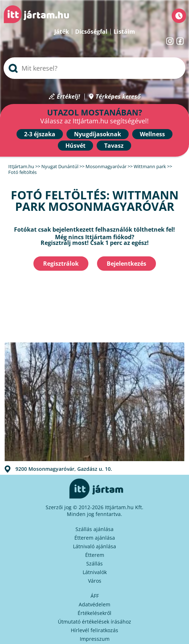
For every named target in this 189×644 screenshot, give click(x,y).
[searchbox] (94, 68)
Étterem (95, 555)
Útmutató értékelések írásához (94, 622)
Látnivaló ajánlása (94, 546)
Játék (62, 32)
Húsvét (75, 146)
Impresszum (95, 639)
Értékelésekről (94, 613)
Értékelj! (68, 97)
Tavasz (114, 146)
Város (95, 581)
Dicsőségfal (91, 32)
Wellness (152, 134)
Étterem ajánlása (95, 538)
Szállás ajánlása (94, 529)
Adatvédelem (94, 604)
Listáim (124, 32)
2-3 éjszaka (40, 134)
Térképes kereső (118, 97)
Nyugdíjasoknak (98, 134)
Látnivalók (95, 572)
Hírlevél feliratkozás (94, 630)
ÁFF (95, 596)
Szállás (94, 563)
